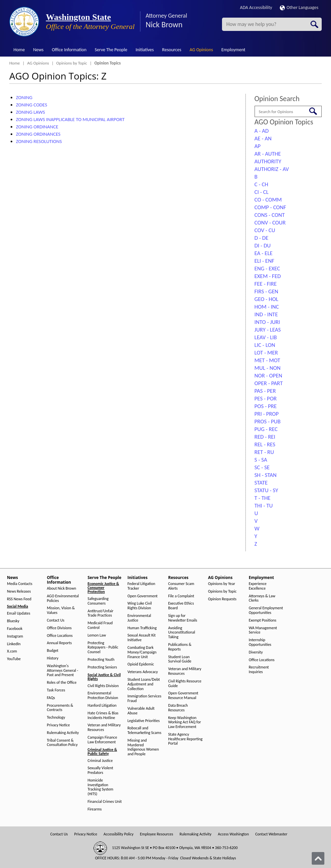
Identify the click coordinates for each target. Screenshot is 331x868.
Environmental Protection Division (103, 696)
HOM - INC (267, 307)
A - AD (262, 131)
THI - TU (264, 506)
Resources (172, 50)
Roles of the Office (62, 683)
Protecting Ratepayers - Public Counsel (103, 648)
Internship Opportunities (260, 642)
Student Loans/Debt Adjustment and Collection (144, 684)
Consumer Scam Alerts (181, 586)
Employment (233, 50)
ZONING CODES (32, 105)
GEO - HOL (267, 299)
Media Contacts (20, 584)
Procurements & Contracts (60, 708)
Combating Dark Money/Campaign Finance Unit (142, 652)
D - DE (262, 238)
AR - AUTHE (268, 154)
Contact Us (56, 620)
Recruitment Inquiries (259, 670)
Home (19, 50)
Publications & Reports (180, 647)
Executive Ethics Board (181, 606)
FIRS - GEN (267, 291)
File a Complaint (181, 596)
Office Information (69, 50)
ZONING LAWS (30, 112)
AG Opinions (201, 50)
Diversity (256, 652)
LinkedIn (14, 644)
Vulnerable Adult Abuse (141, 711)
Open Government (143, 596)
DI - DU (263, 246)
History (53, 658)
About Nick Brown (61, 588)
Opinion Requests (222, 599)
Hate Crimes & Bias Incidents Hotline (103, 716)
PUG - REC (266, 429)
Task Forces (56, 690)
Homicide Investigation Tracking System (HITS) (101, 787)
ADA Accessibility (256, 7)
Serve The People (111, 50)
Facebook (15, 629)
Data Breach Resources (178, 708)
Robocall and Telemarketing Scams (145, 730)
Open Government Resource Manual (183, 696)
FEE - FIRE (266, 284)
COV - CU (265, 230)
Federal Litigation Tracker (142, 586)
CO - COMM (268, 200)
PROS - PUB (268, 422)
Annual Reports (59, 643)
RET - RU (264, 452)
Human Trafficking (142, 628)
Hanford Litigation (102, 706)
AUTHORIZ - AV (272, 169)
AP (258, 146)
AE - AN (263, 139)
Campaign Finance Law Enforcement (103, 740)
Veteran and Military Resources (104, 727)
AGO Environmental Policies (63, 598)
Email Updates (19, 613)
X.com (12, 651)
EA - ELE (264, 253)
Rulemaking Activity (63, 733)
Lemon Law (97, 635)
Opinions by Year (221, 584)
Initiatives (145, 50)
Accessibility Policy (119, 834)
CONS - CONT (270, 215)
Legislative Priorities (144, 721)
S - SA (261, 460)
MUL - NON (268, 368)
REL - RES (265, 444)
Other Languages (299, 7)
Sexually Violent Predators (101, 770)
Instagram (15, 636)
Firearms (95, 809)
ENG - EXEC (267, 269)
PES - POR (266, 399)
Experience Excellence (258, 586)
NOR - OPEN (269, 376)
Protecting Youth (101, 660)
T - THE (263, 498)
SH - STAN (266, 475)
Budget (53, 651)
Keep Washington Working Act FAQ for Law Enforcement (185, 723)
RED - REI (265, 437)
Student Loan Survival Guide (180, 659)
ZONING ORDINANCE (37, 127)
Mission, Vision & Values (61, 610)
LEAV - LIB (266, 337)
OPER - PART (269, 383)
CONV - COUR (270, 223)
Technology (56, 718)
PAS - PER (265, 391)
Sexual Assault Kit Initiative (142, 638)
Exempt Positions (263, 620)
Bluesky (13, 621)
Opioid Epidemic (141, 664)
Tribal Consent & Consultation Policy (62, 743)
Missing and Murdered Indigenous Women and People (143, 747)
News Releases (19, 591)
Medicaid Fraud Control (100, 625)
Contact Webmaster (271, 834)
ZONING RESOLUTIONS (39, 141)
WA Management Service (263, 630)
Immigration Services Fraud (145, 699)
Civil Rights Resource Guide (185, 684)
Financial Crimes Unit (105, 802)
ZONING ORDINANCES (38, 134)
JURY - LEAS (268, 330)
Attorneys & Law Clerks (262, 598)
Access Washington (233, 834)
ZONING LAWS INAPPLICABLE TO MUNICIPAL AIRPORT (70, 119)
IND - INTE (266, 314)
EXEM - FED (268, 276)
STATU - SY (266, 490)
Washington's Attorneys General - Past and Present (62, 671)
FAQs (51, 698)
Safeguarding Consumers (98, 601)
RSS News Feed (19, 599)
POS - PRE (266, 406)
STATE (261, 483)
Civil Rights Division (103, 686)
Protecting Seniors (102, 667)
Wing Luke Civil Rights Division (140, 606)
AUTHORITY (268, 161)
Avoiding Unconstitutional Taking (182, 633)
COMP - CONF (270, 207)
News (38, 50)
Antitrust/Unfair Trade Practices (101, 613)
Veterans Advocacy (143, 672)
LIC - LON (265, 345)
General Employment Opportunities (266, 610)
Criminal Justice (100, 761)
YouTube (14, 659)
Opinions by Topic (72, 63)
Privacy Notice (58, 725)
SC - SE (262, 467)
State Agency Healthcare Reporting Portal (185, 739)
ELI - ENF (265, 261)
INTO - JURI (267, 322)
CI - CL (262, 192)
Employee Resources (157, 834)
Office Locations (60, 636)
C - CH (262, 184)
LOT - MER (266, 353)
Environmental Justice (139, 618)
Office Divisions (59, 628)
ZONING (24, 97)
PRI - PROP (267, 414)
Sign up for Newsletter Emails (183, 618)
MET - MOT (268, 360)
